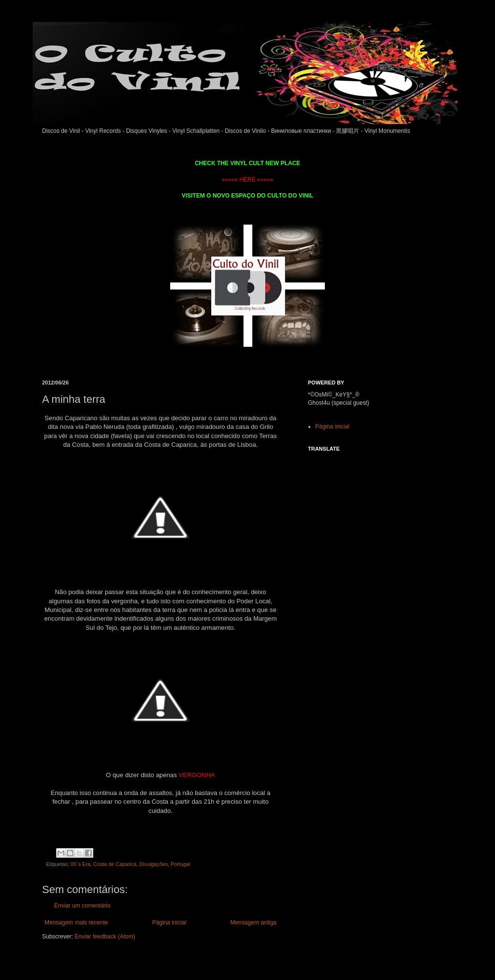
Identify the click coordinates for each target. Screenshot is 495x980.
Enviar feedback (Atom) (105, 937)
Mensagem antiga (254, 923)
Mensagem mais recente (76, 923)
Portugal (180, 864)
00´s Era (80, 864)
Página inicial (169, 923)
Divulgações (153, 864)
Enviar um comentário (82, 906)
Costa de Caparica (115, 864)
